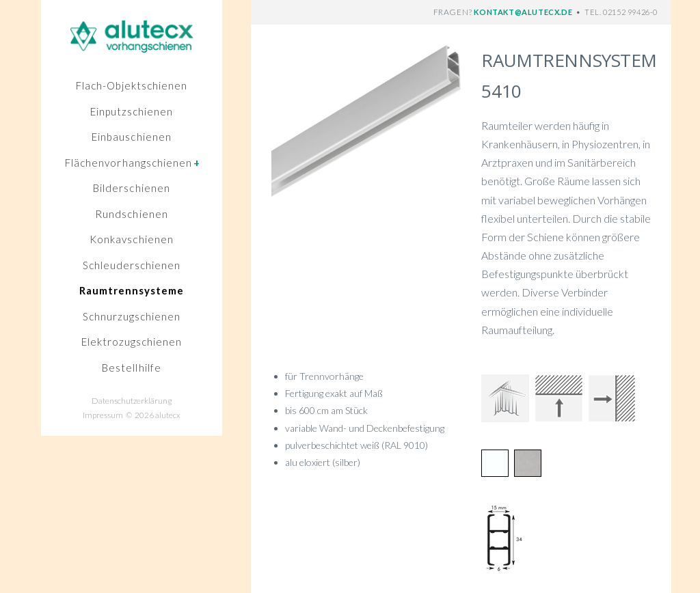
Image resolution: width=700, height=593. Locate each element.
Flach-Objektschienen (132, 85)
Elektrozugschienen (132, 342)
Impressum (103, 415)
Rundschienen (132, 214)
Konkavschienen (132, 239)
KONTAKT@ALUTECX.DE (524, 12)
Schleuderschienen (132, 265)
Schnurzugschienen (132, 316)
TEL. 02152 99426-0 (621, 12)
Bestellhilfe (132, 368)
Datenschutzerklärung (132, 401)
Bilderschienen (132, 188)
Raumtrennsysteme (132, 290)
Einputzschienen (132, 111)
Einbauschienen (132, 137)
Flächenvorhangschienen (133, 163)
